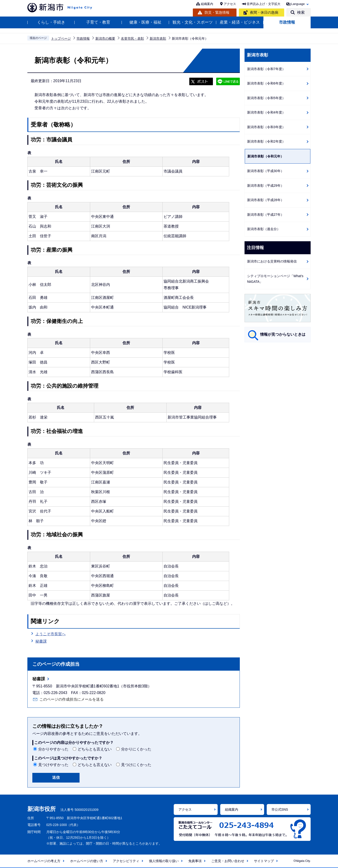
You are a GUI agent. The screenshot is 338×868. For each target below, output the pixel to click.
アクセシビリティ (126, 861)
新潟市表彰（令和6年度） (266, 83)
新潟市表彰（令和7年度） (266, 69)
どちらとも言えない (95, 749)
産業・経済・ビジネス (240, 22)
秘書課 (41, 641)
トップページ (61, 38)
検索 (301, 12)
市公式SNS (280, 809)
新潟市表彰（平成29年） (266, 186)
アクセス (230, 4)
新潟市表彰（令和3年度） (266, 127)
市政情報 (287, 22)
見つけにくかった (136, 765)
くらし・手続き (51, 22)
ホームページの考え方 (44, 861)
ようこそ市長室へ (51, 634)
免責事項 (195, 861)
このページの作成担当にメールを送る (72, 699)
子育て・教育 (98, 22)
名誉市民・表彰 (132, 38)
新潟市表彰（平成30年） (266, 171)
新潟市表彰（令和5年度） (266, 98)
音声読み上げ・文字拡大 (264, 4)
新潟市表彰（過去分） (264, 229)
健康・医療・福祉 (145, 22)
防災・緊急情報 (217, 12)
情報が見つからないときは (283, 334)
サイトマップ (264, 861)
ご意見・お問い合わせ (228, 861)
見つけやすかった (53, 765)
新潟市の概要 (105, 38)
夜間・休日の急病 (264, 12)
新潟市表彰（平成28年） (266, 200)
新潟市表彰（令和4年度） (266, 112)
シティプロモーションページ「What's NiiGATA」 (275, 279)
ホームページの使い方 (87, 861)
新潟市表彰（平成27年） (266, 215)
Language (298, 4)
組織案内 (207, 4)
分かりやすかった (53, 749)
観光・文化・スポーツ (193, 22)
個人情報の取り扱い (164, 861)
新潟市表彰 (158, 38)
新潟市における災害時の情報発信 (272, 261)
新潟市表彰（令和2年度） (266, 141)
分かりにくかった (136, 749)
